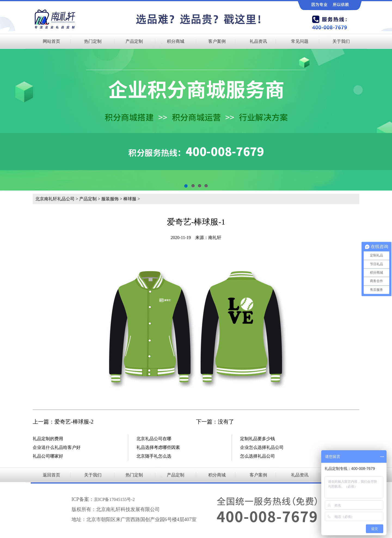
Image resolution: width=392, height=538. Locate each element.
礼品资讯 (258, 41)
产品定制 (134, 41)
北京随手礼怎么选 (154, 456)
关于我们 (341, 41)
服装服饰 (110, 199)
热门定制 (93, 41)
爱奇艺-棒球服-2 (74, 422)
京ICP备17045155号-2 (114, 499)
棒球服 (130, 199)
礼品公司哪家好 (48, 456)
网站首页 (51, 41)
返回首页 (51, 475)
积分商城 (176, 41)
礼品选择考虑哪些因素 (158, 447)
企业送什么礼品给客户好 (57, 447)
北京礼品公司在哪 (154, 439)
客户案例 (217, 41)
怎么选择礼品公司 (258, 456)
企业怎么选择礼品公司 (262, 447)
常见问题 (300, 41)
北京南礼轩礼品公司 (55, 199)
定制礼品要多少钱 (258, 439)
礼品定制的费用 (48, 439)
